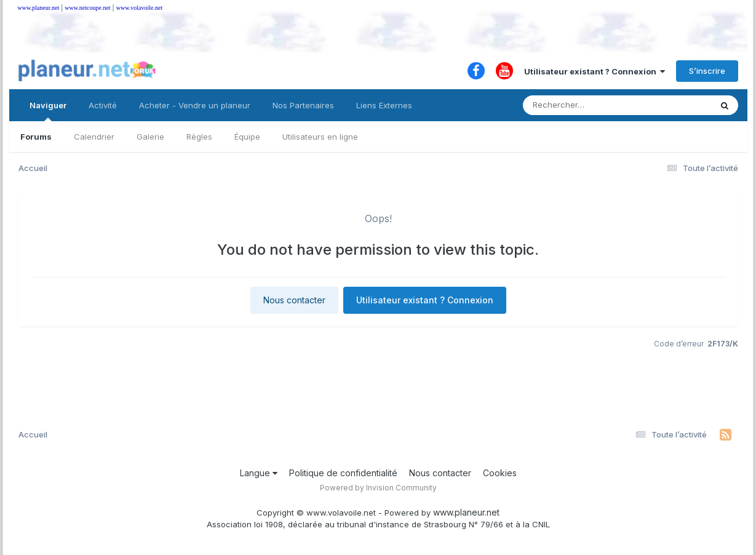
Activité (103, 105)
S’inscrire (707, 71)
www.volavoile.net (139, 8)
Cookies (500, 473)
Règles (199, 137)
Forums (36, 137)
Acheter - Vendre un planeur (195, 105)
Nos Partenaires (303, 105)
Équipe (247, 137)
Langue (259, 473)
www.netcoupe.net (87, 8)
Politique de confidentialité (343, 473)
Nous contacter (294, 300)
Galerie (150, 137)
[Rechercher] (582, 105)
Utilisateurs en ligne (320, 137)
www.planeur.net (39, 8)
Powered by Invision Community (378, 488)
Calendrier (94, 137)
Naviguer (48, 111)
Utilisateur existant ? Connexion (595, 71)
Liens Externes (384, 105)
